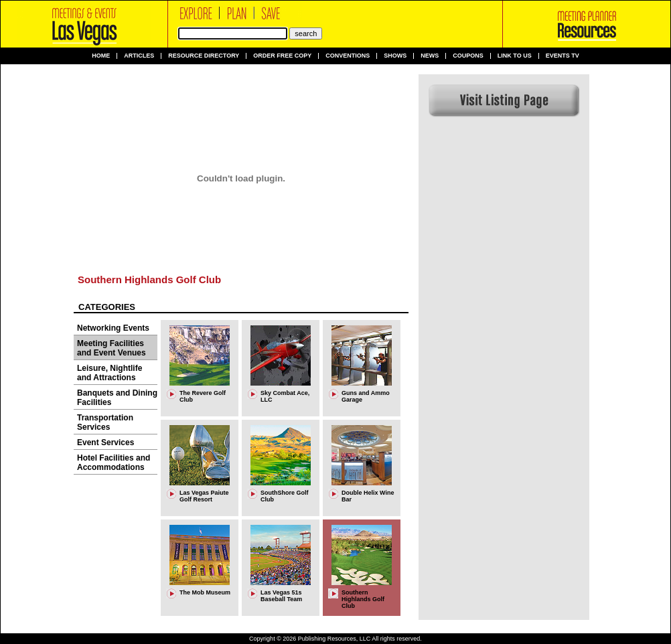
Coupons (468, 56)
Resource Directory (204, 56)
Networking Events (113, 328)
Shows (395, 56)
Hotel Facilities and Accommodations (114, 463)
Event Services (105, 442)
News (430, 56)
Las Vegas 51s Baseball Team (281, 596)
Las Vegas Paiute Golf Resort (204, 496)
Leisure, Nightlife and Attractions (109, 373)
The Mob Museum (205, 592)
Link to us (515, 56)
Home (101, 56)
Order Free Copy (282, 56)
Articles (139, 56)
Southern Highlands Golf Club (149, 279)
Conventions (348, 56)
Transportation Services (105, 422)
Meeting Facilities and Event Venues (111, 348)
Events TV (563, 56)
